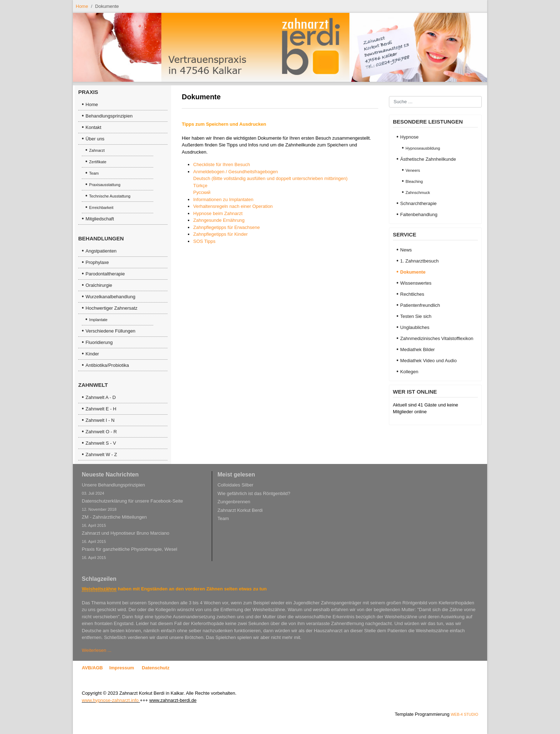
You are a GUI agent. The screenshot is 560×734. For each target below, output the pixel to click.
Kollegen (409, 372)
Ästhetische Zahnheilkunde (428, 159)
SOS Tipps (204, 241)
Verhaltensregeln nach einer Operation (233, 206)
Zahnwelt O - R (101, 432)
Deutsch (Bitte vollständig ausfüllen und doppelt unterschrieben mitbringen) (270, 178)
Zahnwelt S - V (101, 443)
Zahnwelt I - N (100, 420)
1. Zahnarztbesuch (420, 261)
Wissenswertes (416, 283)
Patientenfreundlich (420, 305)
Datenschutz (156, 668)
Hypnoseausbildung (423, 148)
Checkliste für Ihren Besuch (222, 164)
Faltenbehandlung (419, 214)
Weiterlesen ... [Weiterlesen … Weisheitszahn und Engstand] (97, 650)
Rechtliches (412, 294)
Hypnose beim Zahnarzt (218, 213)
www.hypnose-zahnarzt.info (110, 700)
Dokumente (413, 272)
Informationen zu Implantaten (223, 199)
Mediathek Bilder (418, 349)
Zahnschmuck (418, 193)
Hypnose (409, 137)
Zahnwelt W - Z (101, 455)
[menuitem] (123, 105)
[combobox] (435, 102)
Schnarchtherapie (419, 203)
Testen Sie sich (416, 316)
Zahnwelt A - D (101, 397)
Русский (202, 192)
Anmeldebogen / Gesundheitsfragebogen (236, 172)
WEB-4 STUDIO (464, 714)
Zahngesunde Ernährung (219, 220)
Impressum (122, 668)
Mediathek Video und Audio (429, 361)
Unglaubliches (415, 327)
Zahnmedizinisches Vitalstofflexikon (437, 338)
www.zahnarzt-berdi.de (173, 700)
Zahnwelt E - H (101, 409)
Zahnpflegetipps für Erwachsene (226, 227)
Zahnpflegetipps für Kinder (220, 234)
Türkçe (200, 186)
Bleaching (414, 181)
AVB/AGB (92, 668)
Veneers (413, 170)
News (406, 250)
